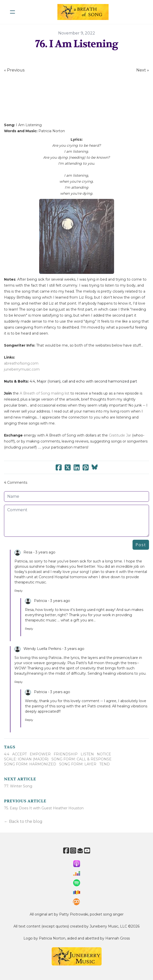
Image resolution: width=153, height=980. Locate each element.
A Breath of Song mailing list (45, 393)
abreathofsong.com (21, 363)
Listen (87, 754)
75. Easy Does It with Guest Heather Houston (44, 808)
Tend (105, 764)
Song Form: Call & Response (81, 759)
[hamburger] (12, 12)
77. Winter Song (18, 786)
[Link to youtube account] (87, 850)
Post (141, 545)
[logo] (83, 12)
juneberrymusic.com (22, 369)
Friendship (66, 754)
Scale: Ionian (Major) (26, 759)
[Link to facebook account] (66, 850)
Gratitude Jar (120, 435)
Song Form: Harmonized (30, 764)
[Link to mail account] (80, 850)
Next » (143, 70)
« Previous (14, 70)
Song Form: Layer (78, 764)
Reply (19, 591)
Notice (104, 754)
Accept (19, 754)
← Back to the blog (23, 821)
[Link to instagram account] (73, 850)
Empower (40, 754)
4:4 (7, 754)
